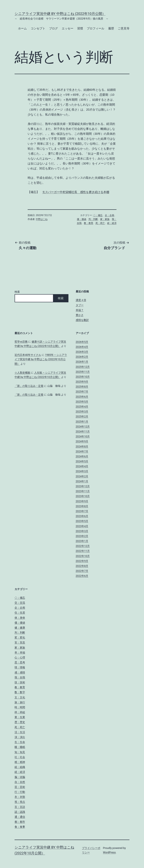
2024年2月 (82, 476)
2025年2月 (82, 416)
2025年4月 (82, 407)
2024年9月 (82, 441)
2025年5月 (82, 402)
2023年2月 (82, 536)
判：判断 (93, 219)
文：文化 (20, 697)
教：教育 (89, 223)
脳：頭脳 (20, 777)
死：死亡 (100, 223)
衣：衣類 (20, 797)
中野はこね (42, 219)
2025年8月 (82, 387)
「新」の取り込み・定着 (29, 386)
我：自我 (20, 677)
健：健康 (20, 628)
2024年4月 (82, 466)
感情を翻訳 (82, 320)
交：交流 (20, 603)
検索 (17, 292)
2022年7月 (82, 571)
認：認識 (20, 812)
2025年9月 (82, 382)
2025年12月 (83, 367)
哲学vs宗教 (21, 342)
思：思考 (20, 662)
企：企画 (109, 215)
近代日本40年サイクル (28, 355)
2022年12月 (83, 546)
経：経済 (112, 223)
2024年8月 (82, 446)
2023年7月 (82, 511)
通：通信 (20, 817)
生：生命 (20, 742)
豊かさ (80, 315)
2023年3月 (82, 531)
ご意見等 (124, 28)
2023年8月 (82, 506)
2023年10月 (83, 496)
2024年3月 (82, 471)
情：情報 (20, 667)
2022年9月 (82, 561)
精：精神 (20, 762)
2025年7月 (82, 392)
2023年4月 (82, 526)
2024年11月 (83, 431)
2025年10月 (83, 377)
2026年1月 (82, 362)
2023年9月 (82, 501)
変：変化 (20, 637)
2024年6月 (82, 456)
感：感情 (20, 672)
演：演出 (20, 737)
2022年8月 (82, 566)
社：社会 (20, 757)
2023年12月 (83, 486)
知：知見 (20, 752)
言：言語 (20, 807)
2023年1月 (82, 541)
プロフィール (96, 28)
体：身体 (20, 618)
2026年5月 (82, 342)
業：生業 (20, 717)
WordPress (109, 852)
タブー (80, 305)
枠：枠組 (20, 712)
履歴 (111, 28)
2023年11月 (83, 491)
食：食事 (20, 827)
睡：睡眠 (20, 747)
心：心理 (20, 657)
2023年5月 (82, 521)
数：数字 (20, 692)
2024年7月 (82, 451)
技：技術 (20, 682)
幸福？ (80, 310)
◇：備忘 (98, 215)
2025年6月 (82, 397)
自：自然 (20, 782)
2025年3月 (82, 411)
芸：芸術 (20, 787)
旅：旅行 (20, 702)
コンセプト (38, 28)
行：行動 (20, 792)
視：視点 (20, 802)
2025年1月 (82, 422)
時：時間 (20, 707)
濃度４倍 (81, 300)
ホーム (22, 28)
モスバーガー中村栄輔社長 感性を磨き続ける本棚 (76, 192)
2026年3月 (82, 352)
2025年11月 (83, 372)
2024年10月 (83, 436)
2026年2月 (82, 357)
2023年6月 (82, 516)
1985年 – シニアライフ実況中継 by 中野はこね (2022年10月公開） (41, 359)
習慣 (80, 28)
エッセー (68, 28)
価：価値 (82, 219)
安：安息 (20, 642)
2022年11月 (83, 551)
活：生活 (20, 732)
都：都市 (20, 822)
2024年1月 (82, 481)
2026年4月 (82, 347)
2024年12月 (83, 426)
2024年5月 (82, 461)
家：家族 (105, 219)
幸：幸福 (20, 652)
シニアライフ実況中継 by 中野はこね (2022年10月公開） (60, 14)
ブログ (53, 28)
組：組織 (20, 767)
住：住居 (20, 613)
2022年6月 (82, 576)
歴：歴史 (20, 722)
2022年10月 (83, 556)
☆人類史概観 (22, 373)
